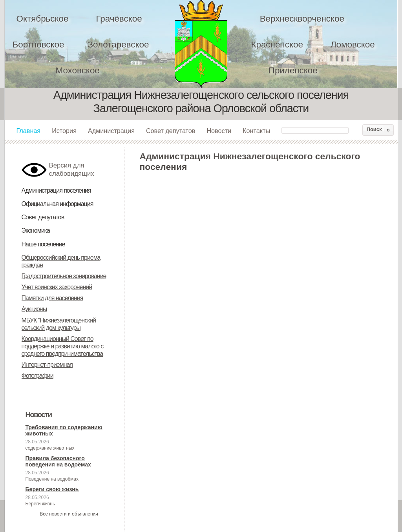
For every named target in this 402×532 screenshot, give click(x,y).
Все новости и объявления (69, 514)
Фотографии (37, 376)
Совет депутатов (171, 131)
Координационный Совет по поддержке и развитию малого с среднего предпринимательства (63, 346)
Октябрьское (43, 19)
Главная (29, 131)
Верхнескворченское (302, 19)
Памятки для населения (52, 298)
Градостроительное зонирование (64, 276)
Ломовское (353, 45)
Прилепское (293, 70)
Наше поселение (43, 244)
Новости (219, 131)
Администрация (111, 131)
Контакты (256, 131)
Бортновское (38, 45)
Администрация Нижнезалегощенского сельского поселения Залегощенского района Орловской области (206, 44)
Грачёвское (119, 19)
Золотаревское (118, 45)
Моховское (78, 70)
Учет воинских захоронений (57, 287)
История (64, 131)
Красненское (277, 45)
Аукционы (34, 309)
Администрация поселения (56, 190)
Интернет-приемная (47, 365)
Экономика (36, 230)
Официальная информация (58, 204)
